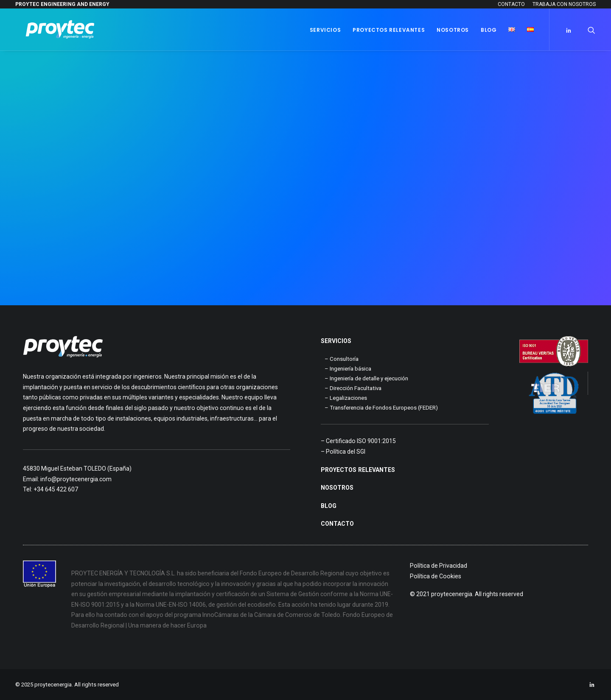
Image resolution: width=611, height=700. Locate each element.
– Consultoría (342, 359)
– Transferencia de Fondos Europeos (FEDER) (381, 408)
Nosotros (453, 30)
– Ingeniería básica (348, 369)
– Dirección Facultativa (353, 388)
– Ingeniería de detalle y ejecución (366, 378)
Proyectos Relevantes (389, 30)
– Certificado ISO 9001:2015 (358, 441)
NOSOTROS (337, 488)
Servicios (325, 30)
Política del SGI (346, 452)
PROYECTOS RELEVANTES (358, 470)
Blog (489, 30)
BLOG (329, 506)
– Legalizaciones (346, 398)
